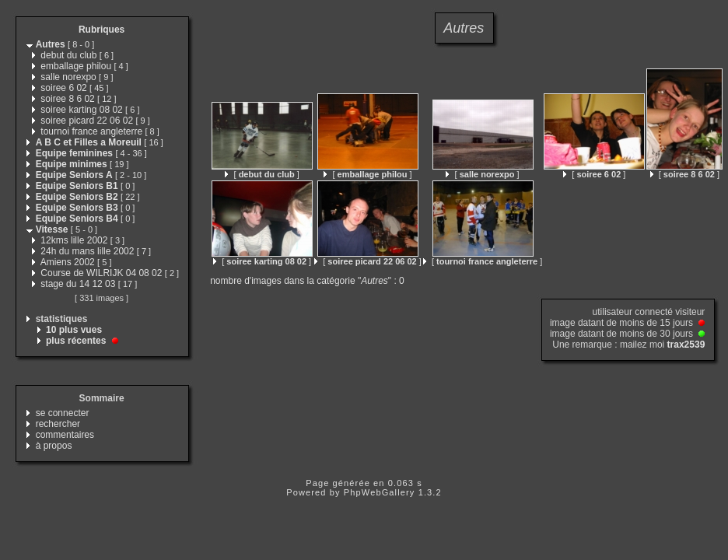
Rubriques (101, 30)
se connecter (63, 413)
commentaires (65, 435)
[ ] (262, 174)
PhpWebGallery (380, 492)
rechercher (58, 424)
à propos (54, 446)
